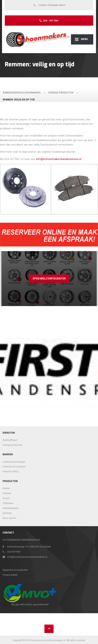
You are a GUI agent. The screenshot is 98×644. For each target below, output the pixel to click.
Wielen (6, 488)
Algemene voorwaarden (15, 570)
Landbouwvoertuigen (14, 462)
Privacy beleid (10, 575)
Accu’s (6, 498)
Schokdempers (11, 508)
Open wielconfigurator (49, 279)
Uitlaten (7, 493)
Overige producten (12, 445)
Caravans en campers (14, 467)
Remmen (7, 513)
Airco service (9, 518)
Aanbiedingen (10, 440)
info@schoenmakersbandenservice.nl (59, 159)
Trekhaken (8, 503)
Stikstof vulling (11, 471)
